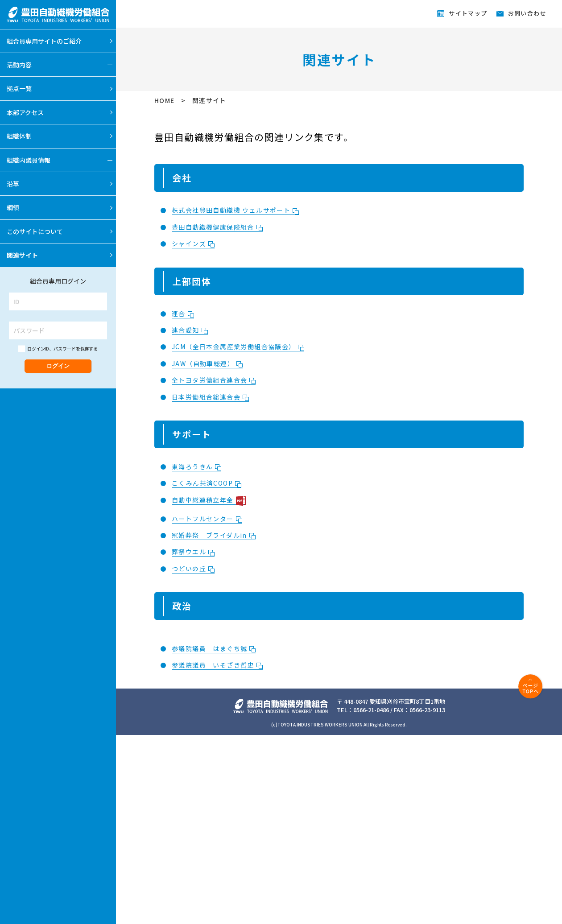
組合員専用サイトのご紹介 (44, 41)
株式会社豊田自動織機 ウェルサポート (235, 210)
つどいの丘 (193, 569)
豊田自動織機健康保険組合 (217, 227)
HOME (165, 100)
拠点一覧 (19, 88)
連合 (183, 313)
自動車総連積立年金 (209, 500)
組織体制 (19, 136)
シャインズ (193, 243)
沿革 (13, 184)
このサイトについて (35, 231)
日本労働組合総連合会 (210, 397)
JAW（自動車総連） (207, 363)
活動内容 (19, 65)
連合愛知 (190, 330)
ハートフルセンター (207, 519)
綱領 (13, 207)
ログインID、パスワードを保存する (62, 349)
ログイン (58, 366)
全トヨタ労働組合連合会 (214, 380)
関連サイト (22, 255)
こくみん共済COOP (207, 483)
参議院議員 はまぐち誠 (214, 648)
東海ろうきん (196, 466)
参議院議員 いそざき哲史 (217, 665)
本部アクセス (25, 112)
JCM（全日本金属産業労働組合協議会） (238, 346)
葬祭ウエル (193, 552)
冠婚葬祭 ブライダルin (214, 535)
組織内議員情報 (29, 160)
